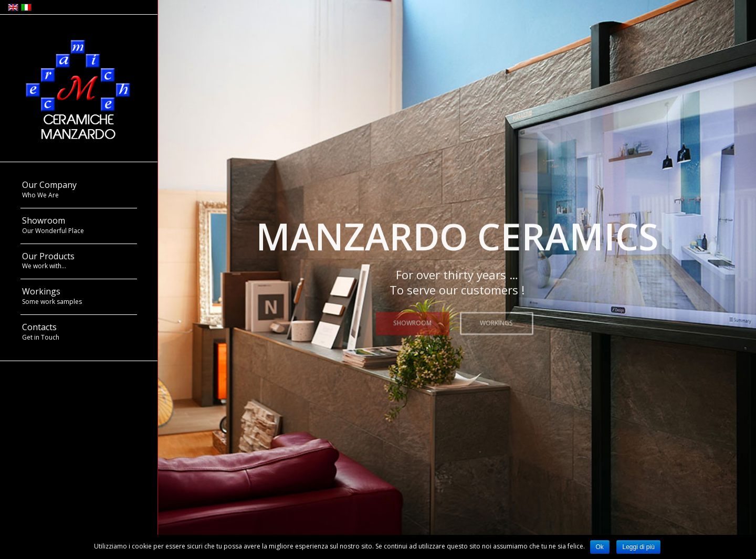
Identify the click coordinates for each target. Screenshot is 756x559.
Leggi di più (638, 547)
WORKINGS (496, 321)
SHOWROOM (412, 321)
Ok (600, 547)
